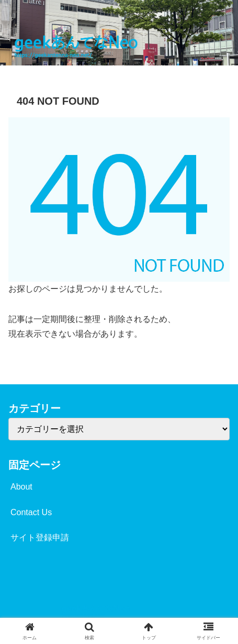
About (21, 487)
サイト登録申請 (40, 537)
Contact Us (31, 512)
